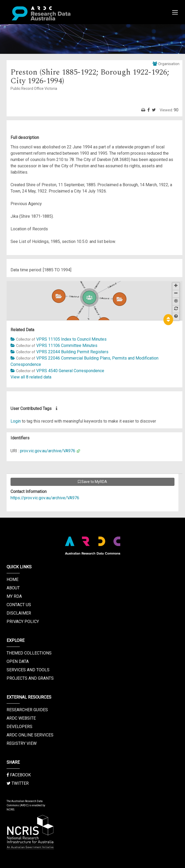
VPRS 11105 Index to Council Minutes (71, 339)
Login (16, 421)
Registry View (22, 743)
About (13, 588)
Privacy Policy (23, 622)
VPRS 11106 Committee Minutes (67, 345)
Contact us (19, 605)
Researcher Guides (27, 710)
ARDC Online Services (30, 735)
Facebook (19, 775)
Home (12, 579)
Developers (19, 727)
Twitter (18, 783)
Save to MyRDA (92, 482)
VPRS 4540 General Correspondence (70, 371)
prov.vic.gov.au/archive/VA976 (48, 451)
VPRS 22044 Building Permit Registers (72, 352)
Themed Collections (29, 653)
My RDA (14, 596)
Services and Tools (28, 670)
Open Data (18, 661)
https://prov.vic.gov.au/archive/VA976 (45, 498)
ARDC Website (21, 718)
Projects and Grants (30, 678)
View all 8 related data (31, 377)
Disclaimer (19, 613)
